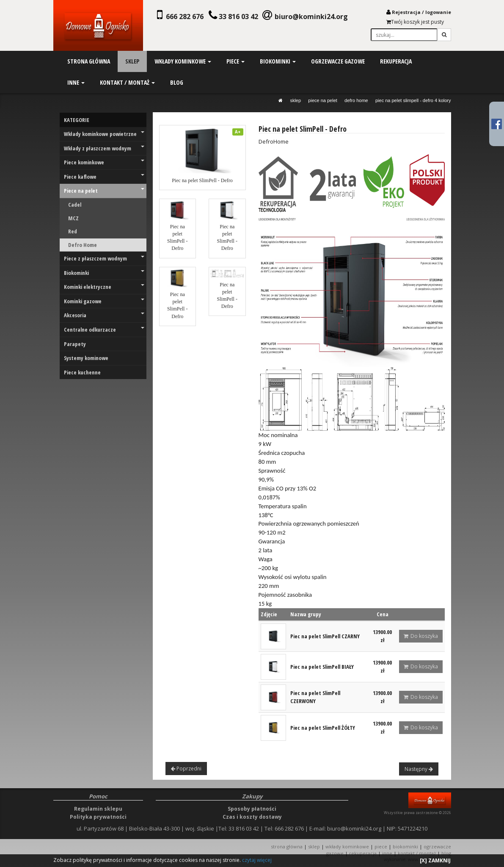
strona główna (88, 61)
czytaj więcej (257, 860)
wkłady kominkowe (182, 61)
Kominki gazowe (104, 301)
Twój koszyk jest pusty (415, 22)
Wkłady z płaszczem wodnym (104, 148)
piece (235, 61)
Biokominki (104, 273)
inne (76, 82)
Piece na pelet (323, 100)
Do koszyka (421, 636)
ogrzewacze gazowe (337, 61)
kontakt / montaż (127, 82)
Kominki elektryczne (104, 287)
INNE (387, 853)
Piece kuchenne (82, 372)
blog (176, 82)
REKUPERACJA (363, 853)
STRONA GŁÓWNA (287, 846)
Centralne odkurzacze (104, 330)
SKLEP (295, 100)
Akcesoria (104, 315)
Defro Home (356, 100)
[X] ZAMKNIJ (435, 860)
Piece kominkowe (104, 162)
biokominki (277, 61)
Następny (419, 769)
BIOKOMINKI (405, 846)
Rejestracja (406, 12)
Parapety (75, 344)
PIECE (381, 846)
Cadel (75, 205)
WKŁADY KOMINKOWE (347, 846)
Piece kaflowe (104, 177)
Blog (446, 853)
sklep (132, 61)
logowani (437, 12)
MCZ (73, 218)
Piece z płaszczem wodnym (104, 258)
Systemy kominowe (86, 358)
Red (73, 231)
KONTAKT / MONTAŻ (417, 853)
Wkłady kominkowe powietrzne (104, 134)
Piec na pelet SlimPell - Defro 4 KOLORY (413, 100)
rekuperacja (395, 61)
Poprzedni (186, 769)
